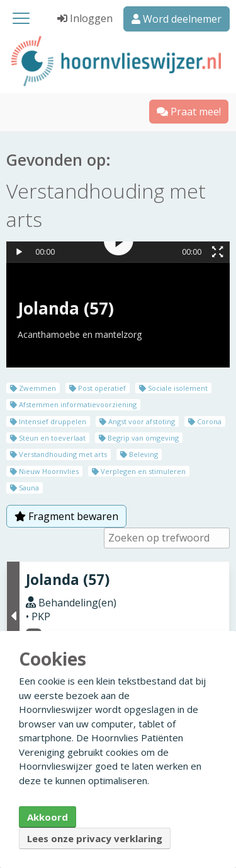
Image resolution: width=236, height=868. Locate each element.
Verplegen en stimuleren (139, 471)
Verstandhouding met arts (59, 454)
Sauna (25, 488)
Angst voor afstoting (137, 421)
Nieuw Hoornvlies (44, 471)
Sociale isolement (173, 388)
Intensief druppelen (48, 421)
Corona (205, 421)
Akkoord (48, 817)
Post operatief (98, 388)
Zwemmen (33, 388)
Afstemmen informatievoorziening (73, 404)
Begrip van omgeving (139, 438)
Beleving (139, 454)
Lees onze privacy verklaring (95, 838)
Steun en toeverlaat (48, 438)
